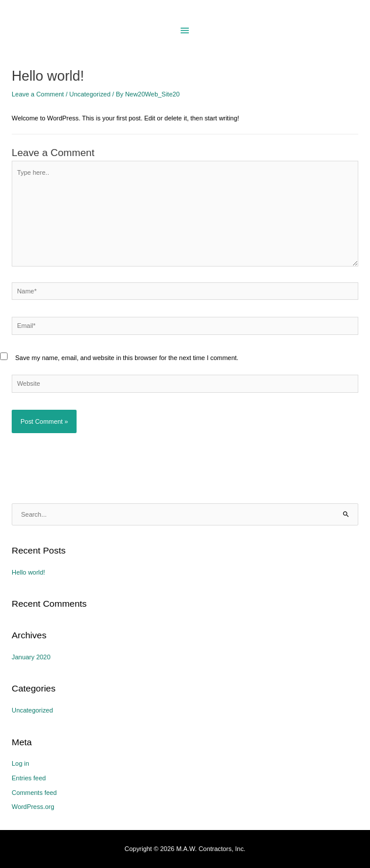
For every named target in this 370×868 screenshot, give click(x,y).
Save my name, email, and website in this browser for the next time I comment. (127, 358)
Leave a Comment (38, 94)
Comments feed (34, 793)
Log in (20, 763)
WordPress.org (33, 807)
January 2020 (31, 657)
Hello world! (28, 572)
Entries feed (29, 778)
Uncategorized (90, 94)
